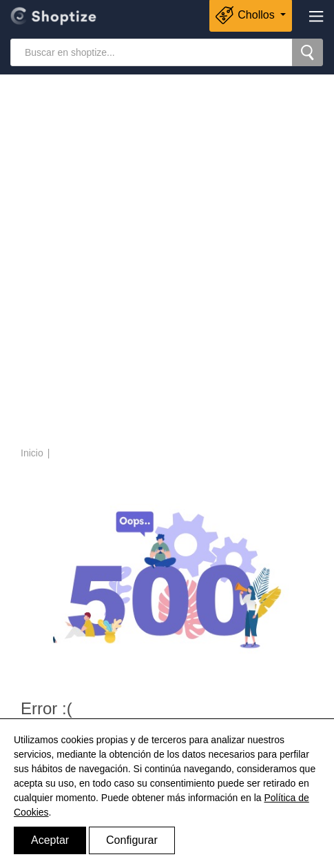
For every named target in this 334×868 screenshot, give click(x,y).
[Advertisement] (167, 262)
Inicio (32, 453)
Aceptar (50, 840)
